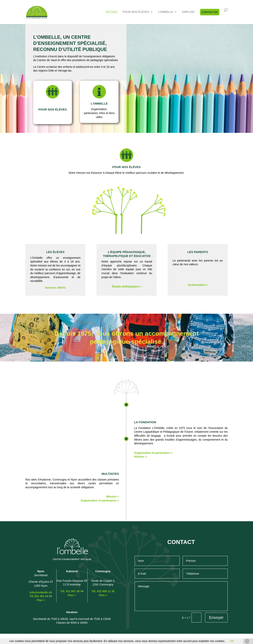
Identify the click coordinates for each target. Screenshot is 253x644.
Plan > (41, 600)
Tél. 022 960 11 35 (103, 591)
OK (232, 641)
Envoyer (216, 618)
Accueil (112, 12)
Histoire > (140, 457)
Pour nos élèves (136, 12)
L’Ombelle (166, 12)
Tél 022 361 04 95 (41, 596)
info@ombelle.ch (41, 592)
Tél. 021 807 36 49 (72, 591)
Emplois (188, 12)
